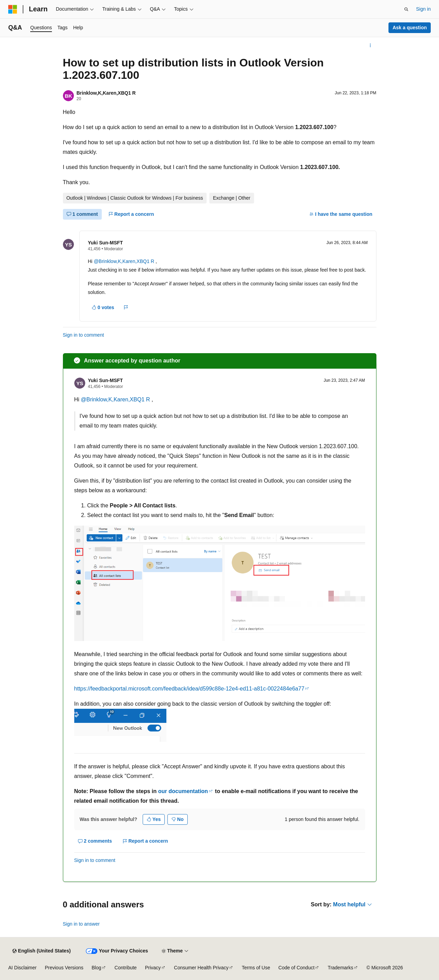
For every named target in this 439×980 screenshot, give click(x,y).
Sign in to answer (81, 924)
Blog (97, 968)
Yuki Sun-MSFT (106, 243)
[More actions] (370, 45)
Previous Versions (64, 968)
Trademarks (340, 968)
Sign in (423, 9)
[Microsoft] (13, 9)
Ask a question (410, 28)
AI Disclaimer (22, 968)
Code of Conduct (297, 968)
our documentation (183, 791)
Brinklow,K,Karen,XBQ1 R (106, 93)
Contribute (126, 968)
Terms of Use (256, 968)
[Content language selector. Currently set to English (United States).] (41, 951)
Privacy (153, 968)
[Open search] (406, 9)
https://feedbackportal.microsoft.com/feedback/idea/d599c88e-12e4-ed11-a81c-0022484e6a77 (189, 689)
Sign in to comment (84, 335)
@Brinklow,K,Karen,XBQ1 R (125, 261)
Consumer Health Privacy (201, 968)
